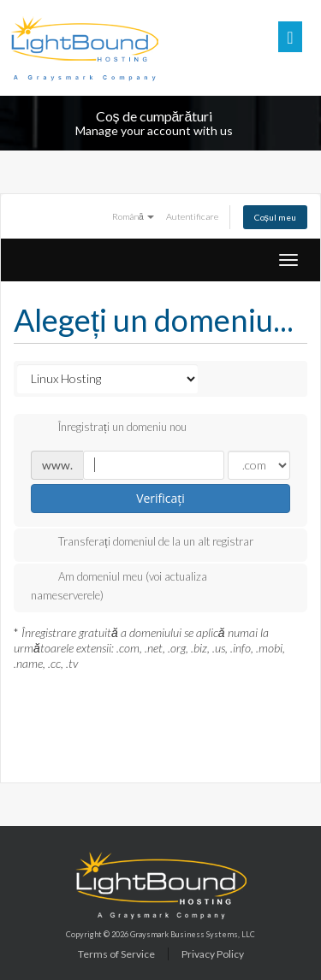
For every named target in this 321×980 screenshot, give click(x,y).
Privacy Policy (213, 954)
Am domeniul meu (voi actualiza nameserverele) (119, 585)
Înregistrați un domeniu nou (109, 428)
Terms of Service (116, 954)
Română (133, 216)
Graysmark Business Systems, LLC (193, 934)
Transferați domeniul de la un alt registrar (142, 543)
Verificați (160, 498)
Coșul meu (275, 217)
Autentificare (192, 216)
